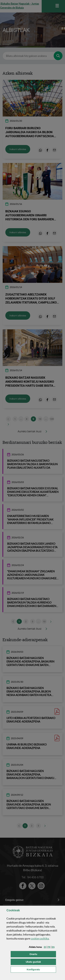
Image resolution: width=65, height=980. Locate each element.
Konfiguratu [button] (41, 969)
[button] (45, 947)
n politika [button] (40, 938)
